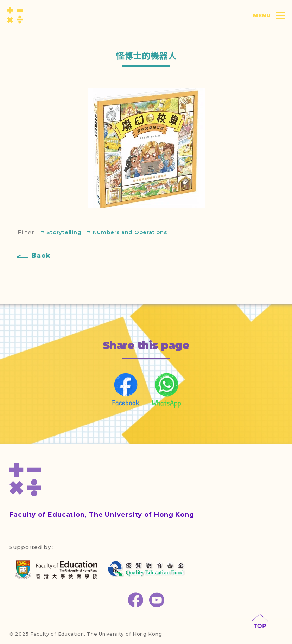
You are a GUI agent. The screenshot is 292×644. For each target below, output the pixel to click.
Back (41, 256)
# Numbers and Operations (127, 232)
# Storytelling (61, 232)
